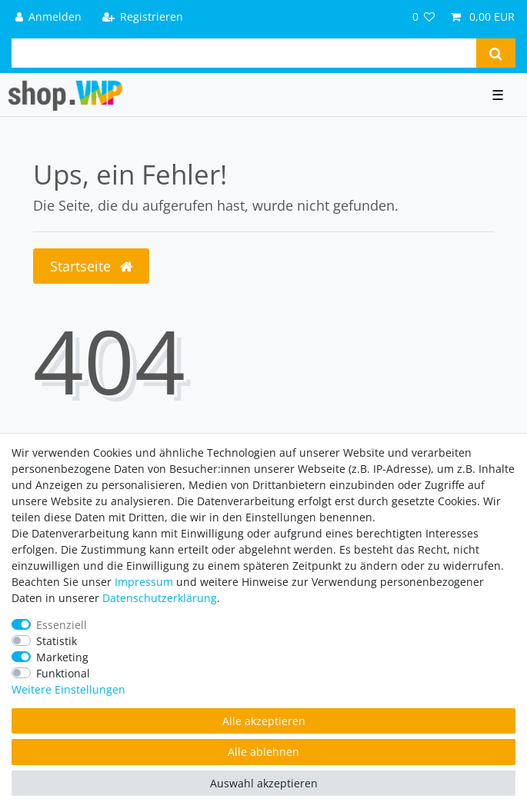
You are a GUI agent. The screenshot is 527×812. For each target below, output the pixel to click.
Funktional (63, 673)
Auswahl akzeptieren (264, 783)
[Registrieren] (142, 17)
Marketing (62, 657)
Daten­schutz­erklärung (160, 598)
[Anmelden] (49, 17)
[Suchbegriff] (244, 53)
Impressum (144, 582)
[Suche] (496, 53)
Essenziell (62, 625)
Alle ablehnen (263, 752)
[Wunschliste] (424, 17)
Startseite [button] (91, 266)
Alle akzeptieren (264, 721)
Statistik (57, 641)
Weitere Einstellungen (68, 689)
